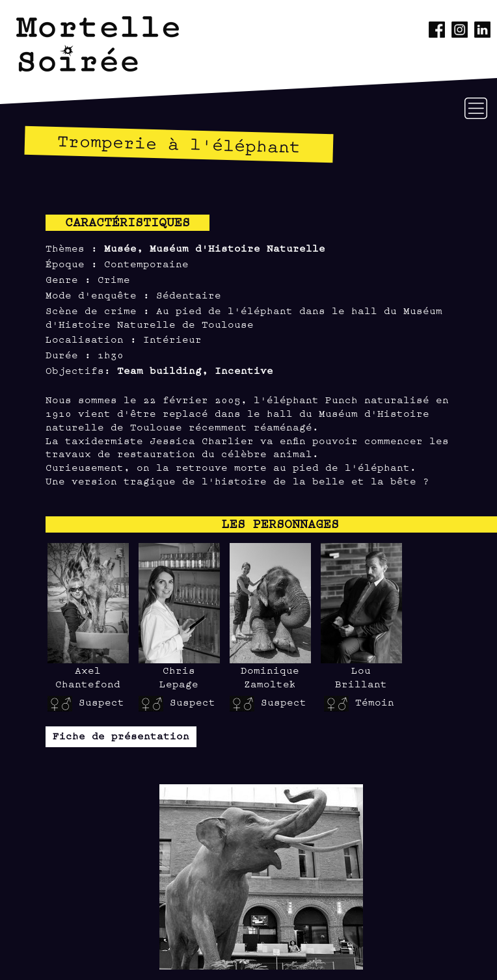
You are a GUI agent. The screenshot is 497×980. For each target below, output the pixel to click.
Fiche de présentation (121, 735)
